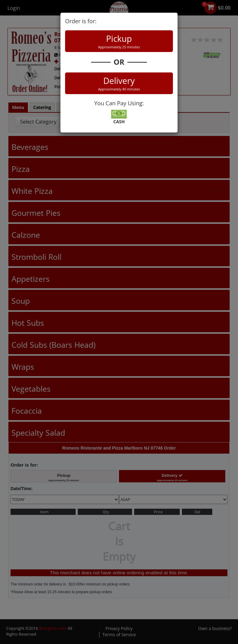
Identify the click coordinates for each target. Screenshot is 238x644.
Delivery (119, 83)
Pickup (119, 41)
